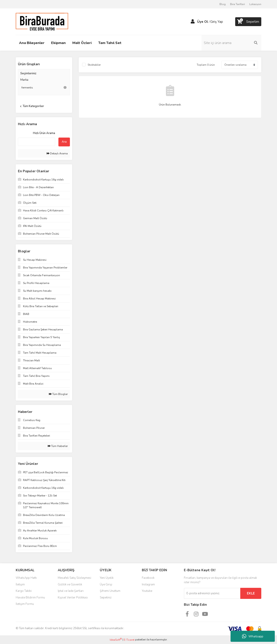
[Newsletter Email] (212, 593)
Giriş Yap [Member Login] (217, 22)
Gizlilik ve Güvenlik (70, 585)
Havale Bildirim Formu (30, 598)
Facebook (148, 578)
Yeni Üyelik (107, 578)
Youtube (147, 591)
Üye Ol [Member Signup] (203, 22)
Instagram (148, 585)
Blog (223, 4)
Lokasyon (255, 4)
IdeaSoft (116, 640)
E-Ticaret (129, 640)
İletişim (20, 585)
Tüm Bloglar (58, 394)
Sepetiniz (106, 598)
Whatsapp (253, 636)
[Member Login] (193, 22)
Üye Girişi (106, 585)
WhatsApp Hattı (26, 578)
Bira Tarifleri (238, 4)
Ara (64, 142)
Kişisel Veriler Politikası (73, 598)
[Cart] (248, 22)
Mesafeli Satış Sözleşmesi (74, 578)
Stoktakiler (94, 65)
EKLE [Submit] (251, 593)
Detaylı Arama (57, 153)
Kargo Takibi (24, 591)
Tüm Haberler (58, 446)
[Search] (231, 43)
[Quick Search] (37, 142)
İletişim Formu (25, 604)
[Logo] (42, 21)
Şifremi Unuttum (110, 591)
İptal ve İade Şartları (71, 591)
